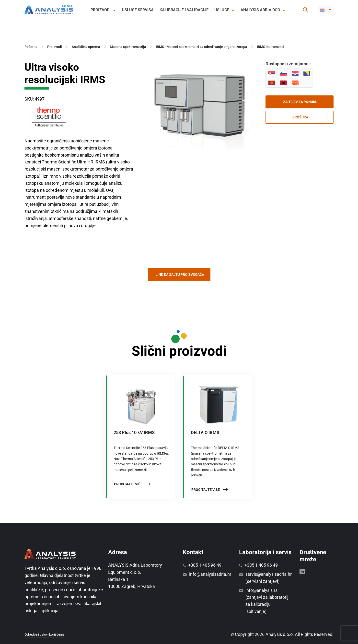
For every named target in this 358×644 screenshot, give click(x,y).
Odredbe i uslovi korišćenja (45, 634)
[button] (326, 10)
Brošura (300, 117)
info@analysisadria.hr (210, 574)
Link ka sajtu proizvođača (180, 275)
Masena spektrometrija (128, 47)
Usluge (222, 10)
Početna (31, 47)
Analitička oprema (86, 47)
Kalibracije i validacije (184, 10)
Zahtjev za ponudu (300, 102)
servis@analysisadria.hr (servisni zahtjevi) (269, 578)
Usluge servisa (138, 10)
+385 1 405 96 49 (205, 565)
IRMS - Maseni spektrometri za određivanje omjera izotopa (202, 47)
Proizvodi (101, 10)
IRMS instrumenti (270, 47)
